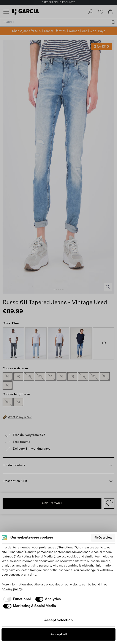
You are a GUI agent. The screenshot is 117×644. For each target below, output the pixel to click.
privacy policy (12, 589)
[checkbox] (16, 599)
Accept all (59, 635)
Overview (103, 538)
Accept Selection (58, 620)
